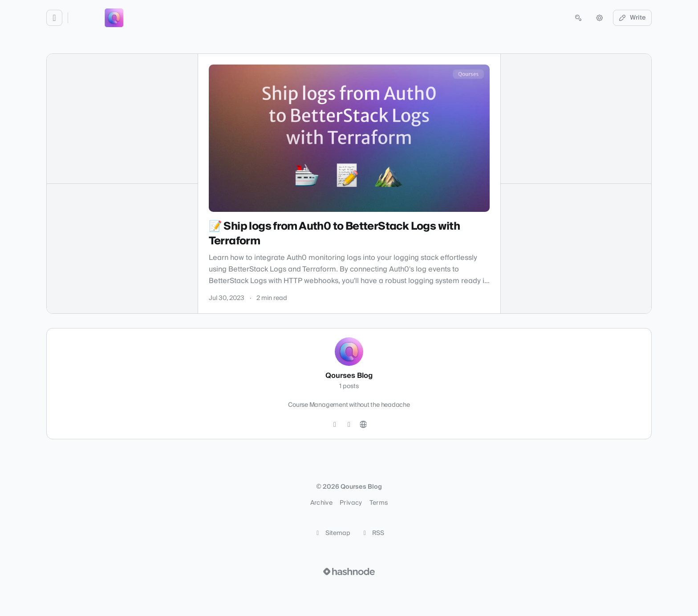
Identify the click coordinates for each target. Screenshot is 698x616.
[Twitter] (335, 425)
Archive (321, 503)
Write (633, 18)
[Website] (363, 425)
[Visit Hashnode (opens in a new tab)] (349, 571)
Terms (379, 503)
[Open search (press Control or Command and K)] (578, 18)
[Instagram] (349, 425)
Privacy (351, 503)
